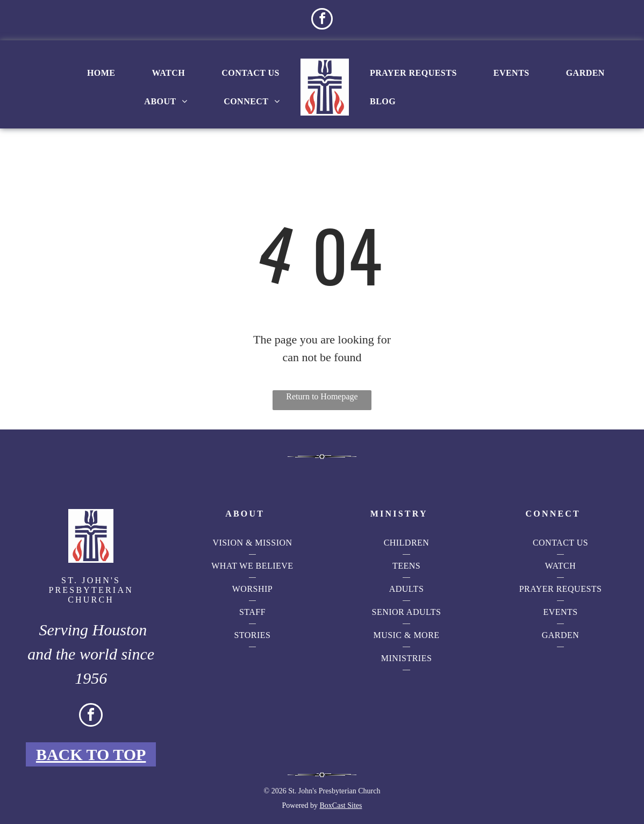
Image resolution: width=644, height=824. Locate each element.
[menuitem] (101, 73)
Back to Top (91, 754)
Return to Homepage (322, 396)
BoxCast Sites (341, 805)
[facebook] (322, 20)
